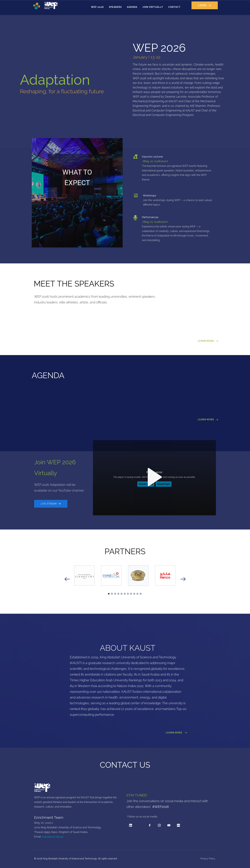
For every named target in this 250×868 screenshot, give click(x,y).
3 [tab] (115, 594)
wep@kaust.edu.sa (53, 837)
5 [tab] (121, 594)
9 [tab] (134, 594)
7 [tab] (128, 594)
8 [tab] (131, 594)
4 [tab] (118, 594)
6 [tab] (125, 594)
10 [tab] (137, 594)
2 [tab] (112, 594)
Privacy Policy (208, 859)
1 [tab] (109, 594)
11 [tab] (141, 594)
